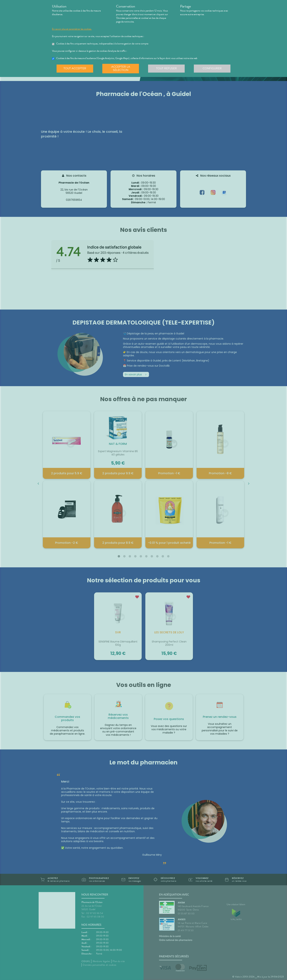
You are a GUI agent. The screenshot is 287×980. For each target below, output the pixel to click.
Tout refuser (166, 68)
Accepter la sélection (121, 68)
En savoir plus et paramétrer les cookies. (72, 29)
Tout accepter (75, 68)
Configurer (212, 68)
